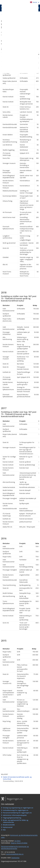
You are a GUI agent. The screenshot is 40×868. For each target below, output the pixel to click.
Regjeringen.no (14, 799)
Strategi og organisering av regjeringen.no (18, 808)
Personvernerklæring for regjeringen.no (17, 813)
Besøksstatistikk (9, 825)
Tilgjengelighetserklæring (12, 818)
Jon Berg (18, 841)
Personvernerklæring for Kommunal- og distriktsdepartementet (15, 848)
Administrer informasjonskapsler (15, 815)
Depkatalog (15, 858)
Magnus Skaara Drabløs (19, 843)
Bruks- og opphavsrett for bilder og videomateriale (16, 821)
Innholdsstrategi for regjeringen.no (16, 810)
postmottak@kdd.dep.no (15, 854)
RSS (4, 830)
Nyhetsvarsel (8, 827)
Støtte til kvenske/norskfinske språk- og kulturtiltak (17, 778)
